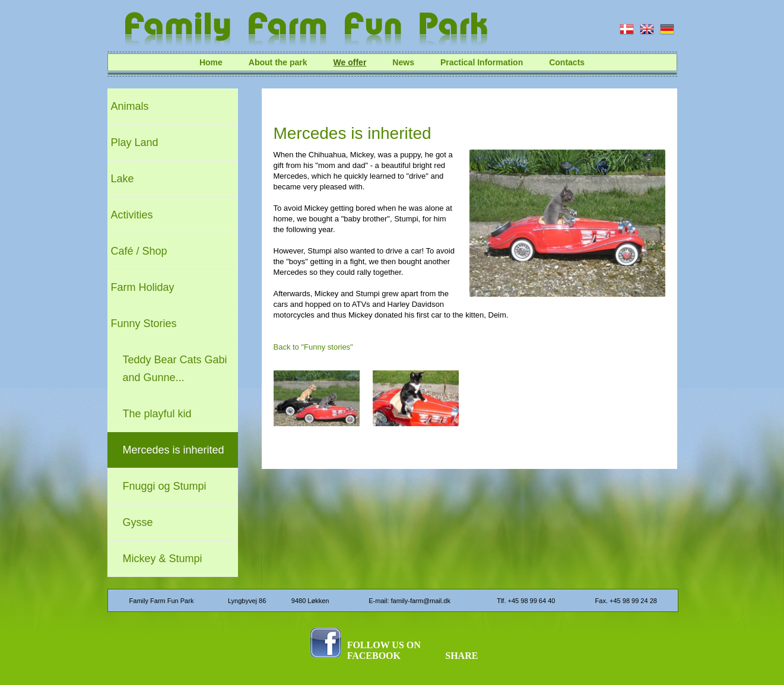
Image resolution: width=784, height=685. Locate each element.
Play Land (135, 142)
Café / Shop (139, 251)
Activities (132, 215)
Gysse (138, 522)
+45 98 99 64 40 (532, 601)
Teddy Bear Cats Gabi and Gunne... (175, 369)
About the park (278, 62)
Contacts (567, 62)
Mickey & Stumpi (163, 559)
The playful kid (157, 414)
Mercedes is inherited (174, 450)
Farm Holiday (143, 287)
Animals (130, 106)
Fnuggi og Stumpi (165, 486)
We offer (350, 62)
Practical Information (482, 62)
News (403, 62)
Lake (123, 179)
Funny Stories (144, 324)
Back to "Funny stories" (313, 347)
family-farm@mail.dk (421, 601)
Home (211, 62)
